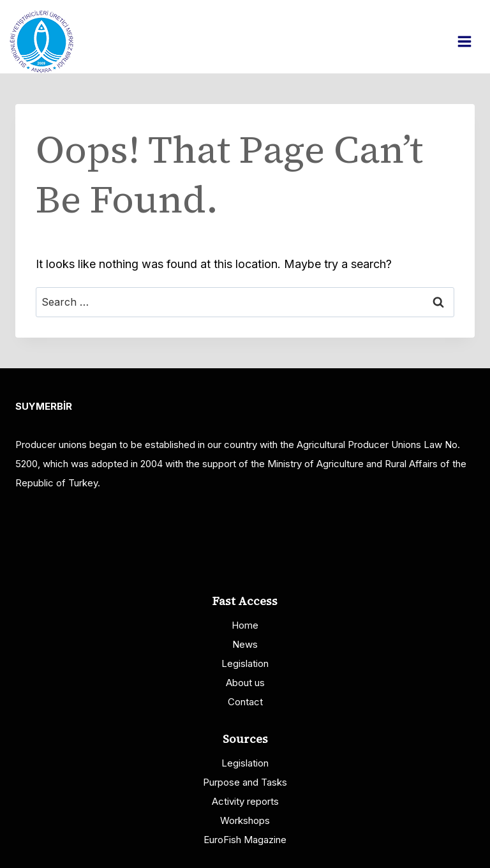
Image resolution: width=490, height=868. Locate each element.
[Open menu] (471, 41)
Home (245, 625)
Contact (245, 702)
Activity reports (245, 801)
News (245, 644)
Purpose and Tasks (245, 782)
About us (245, 683)
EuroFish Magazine (245, 840)
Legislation (245, 663)
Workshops (245, 820)
